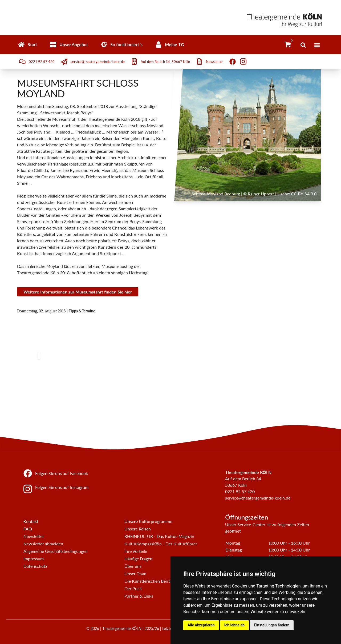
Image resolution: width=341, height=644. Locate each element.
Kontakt (31, 521)
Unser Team (135, 573)
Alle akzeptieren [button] (201, 625)
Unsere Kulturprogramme (148, 521)
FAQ (28, 529)
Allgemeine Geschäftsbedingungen (56, 551)
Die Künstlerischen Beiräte (149, 581)
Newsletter (34, 536)
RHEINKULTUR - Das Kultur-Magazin (159, 536)
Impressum (34, 559)
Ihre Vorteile (136, 551)
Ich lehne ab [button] (234, 625)
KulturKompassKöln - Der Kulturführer (161, 544)
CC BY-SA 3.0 (304, 194)
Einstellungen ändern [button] (272, 625)
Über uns (133, 566)
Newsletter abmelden (43, 544)
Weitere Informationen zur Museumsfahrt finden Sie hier (78, 292)
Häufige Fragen (138, 559)
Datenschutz (35, 566)
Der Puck (133, 588)
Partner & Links (139, 596)
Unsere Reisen (138, 529)
